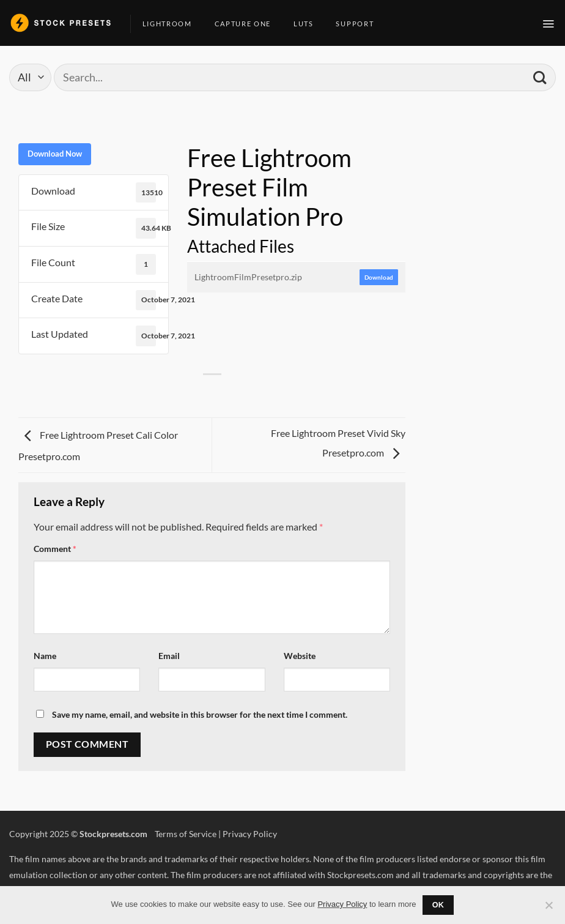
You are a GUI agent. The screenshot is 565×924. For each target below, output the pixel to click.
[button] (549, 24)
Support (359, 24)
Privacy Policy (250, 834)
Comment (55, 549)
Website (300, 656)
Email (169, 656)
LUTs (308, 24)
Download (379, 277)
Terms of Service (186, 834)
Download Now (55, 154)
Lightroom (172, 24)
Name (45, 656)
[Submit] (540, 77)
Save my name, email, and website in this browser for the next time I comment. (200, 714)
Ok (438, 905)
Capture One (247, 24)
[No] (548, 909)
